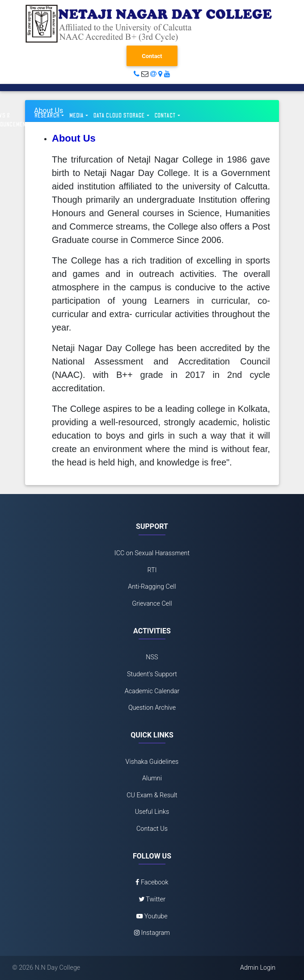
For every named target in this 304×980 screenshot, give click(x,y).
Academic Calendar (152, 691)
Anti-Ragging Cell (152, 587)
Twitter (152, 899)
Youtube (152, 916)
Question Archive (152, 708)
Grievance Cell (152, 604)
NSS (152, 657)
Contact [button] (165, 116)
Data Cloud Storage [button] (119, 116)
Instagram (152, 933)
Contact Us (152, 829)
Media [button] (76, 116)
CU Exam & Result (152, 795)
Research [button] (47, 116)
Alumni (152, 778)
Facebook (152, 882)
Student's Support (152, 674)
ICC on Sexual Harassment (152, 553)
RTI (152, 570)
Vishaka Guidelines (152, 762)
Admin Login (258, 968)
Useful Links (152, 812)
